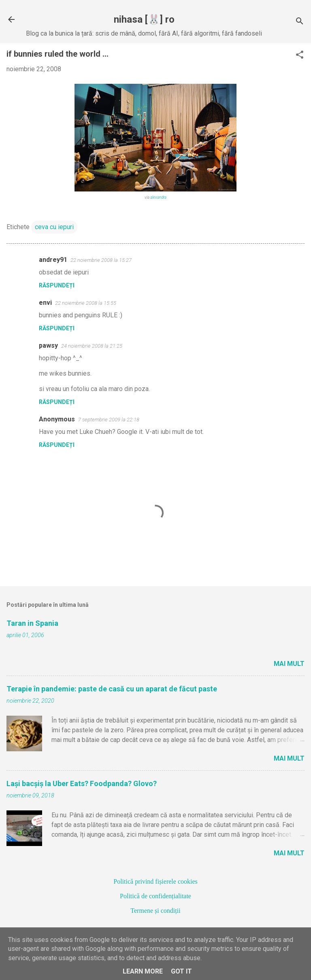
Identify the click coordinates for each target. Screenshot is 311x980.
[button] (300, 55)
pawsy (48, 345)
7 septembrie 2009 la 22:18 (109, 420)
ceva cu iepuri (54, 227)
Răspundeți (57, 285)
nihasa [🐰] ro (144, 19)
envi (45, 303)
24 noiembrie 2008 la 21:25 (92, 346)
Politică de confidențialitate (155, 896)
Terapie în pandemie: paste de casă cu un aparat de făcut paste (112, 689)
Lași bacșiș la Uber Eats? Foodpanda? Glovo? (82, 783)
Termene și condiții (155, 911)
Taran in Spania (32, 623)
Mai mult (289, 664)
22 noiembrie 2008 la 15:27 (101, 260)
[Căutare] (300, 22)
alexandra (158, 197)
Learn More (143, 971)
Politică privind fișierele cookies (155, 881)
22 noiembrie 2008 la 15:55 (86, 303)
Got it (181, 971)
